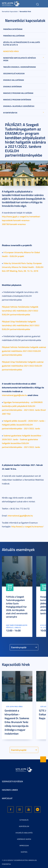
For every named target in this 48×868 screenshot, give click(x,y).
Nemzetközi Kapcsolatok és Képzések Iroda (20, 59)
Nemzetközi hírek (25, 11)
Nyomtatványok (10, 113)
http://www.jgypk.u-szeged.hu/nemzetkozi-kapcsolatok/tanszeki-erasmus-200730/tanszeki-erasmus (21, 220)
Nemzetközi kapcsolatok (10, 11)
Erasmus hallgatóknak (14, 80)
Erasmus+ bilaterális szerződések (19, 106)
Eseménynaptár (19, 647)
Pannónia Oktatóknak (13, 29)
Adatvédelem (24, 826)
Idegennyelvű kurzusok (14, 73)
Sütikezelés (24, 820)
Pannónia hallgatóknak (14, 36)
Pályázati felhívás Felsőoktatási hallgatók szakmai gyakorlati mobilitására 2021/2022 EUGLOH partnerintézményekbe (24, 351)
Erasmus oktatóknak (12, 87)
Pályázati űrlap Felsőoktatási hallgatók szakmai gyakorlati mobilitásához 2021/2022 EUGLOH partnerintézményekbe (23, 366)
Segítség (24, 852)
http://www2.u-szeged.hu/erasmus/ (27, 526)
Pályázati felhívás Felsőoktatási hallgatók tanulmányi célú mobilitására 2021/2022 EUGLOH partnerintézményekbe (20, 311)
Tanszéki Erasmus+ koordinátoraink (20, 67)
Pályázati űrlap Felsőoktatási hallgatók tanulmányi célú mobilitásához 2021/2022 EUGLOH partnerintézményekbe (21, 325)
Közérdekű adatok (24, 839)
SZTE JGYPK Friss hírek (14, 707)
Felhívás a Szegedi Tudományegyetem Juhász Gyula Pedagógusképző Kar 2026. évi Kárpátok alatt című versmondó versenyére (17, 607)
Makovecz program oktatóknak (17, 100)
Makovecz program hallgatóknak (18, 93)
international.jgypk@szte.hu (15, 395)
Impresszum (24, 846)
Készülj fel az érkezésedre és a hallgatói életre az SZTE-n (22, 43)
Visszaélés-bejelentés (24, 833)
